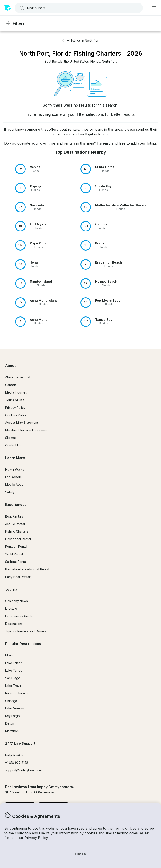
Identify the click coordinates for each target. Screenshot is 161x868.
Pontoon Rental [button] (16, 546)
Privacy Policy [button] (36, 838)
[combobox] (78, 8)
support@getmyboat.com (23, 770)
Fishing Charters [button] (17, 531)
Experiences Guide (19, 616)
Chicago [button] (11, 701)
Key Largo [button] (12, 716)
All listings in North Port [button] (81, 40)
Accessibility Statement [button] (22, 423)
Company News (16, 601)
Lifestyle (11, 608)
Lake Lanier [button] (13, 663)
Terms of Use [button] (125, 828)
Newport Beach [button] (16, 693)
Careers (11, 385)
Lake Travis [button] (13, 686)
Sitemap (11, 438)
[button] (54, 62)
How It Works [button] (15, 470)
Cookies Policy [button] (16, 415)
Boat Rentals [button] (14, 516)
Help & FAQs (14, 755)
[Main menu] (154, 8)
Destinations (14, 624)
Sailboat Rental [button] (16, 562)
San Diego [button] (13, 678)
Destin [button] (10, 723)
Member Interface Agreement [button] (26, 430)
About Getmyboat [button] (18, 377)
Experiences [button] (16, 505)
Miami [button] (9, 655)
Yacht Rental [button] (14, 554)
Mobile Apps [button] (14, 484)
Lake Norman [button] (15, 708)
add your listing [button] (143, 143)
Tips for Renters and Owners (26, 631)
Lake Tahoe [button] (14, 670)
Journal (12, 589)
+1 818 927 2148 (17, 763)
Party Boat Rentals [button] (18, 577)
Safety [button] (10, 492)
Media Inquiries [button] (16, 392)
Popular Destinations (23, 644)
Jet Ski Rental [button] (15, 524)
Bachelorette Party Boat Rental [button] (27, 569)
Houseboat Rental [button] (18, 539)
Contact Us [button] (13, 445)
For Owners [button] (13, 477)
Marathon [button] (12, 731)
